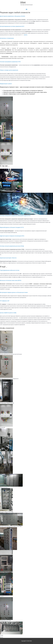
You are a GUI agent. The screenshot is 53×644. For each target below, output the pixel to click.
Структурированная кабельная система (10, 270)
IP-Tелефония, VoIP (5, 301)
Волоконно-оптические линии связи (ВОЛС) (11, 280)
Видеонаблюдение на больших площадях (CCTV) (12, 227)
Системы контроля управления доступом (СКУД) (12, 246)
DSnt (23, 3)
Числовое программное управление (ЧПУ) (10, 62)
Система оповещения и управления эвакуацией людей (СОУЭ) (15, 216)
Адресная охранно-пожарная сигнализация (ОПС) (12, 236)
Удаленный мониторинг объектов (8, 258)
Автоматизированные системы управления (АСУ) (12, 26)
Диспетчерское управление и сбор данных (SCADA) (13, 16)
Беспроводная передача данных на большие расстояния (14, 292)
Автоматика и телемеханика (7, 38)
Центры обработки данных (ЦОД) (8, 313)
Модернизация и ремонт (6, 84)
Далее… (26, 35)
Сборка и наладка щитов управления (9, 70)
